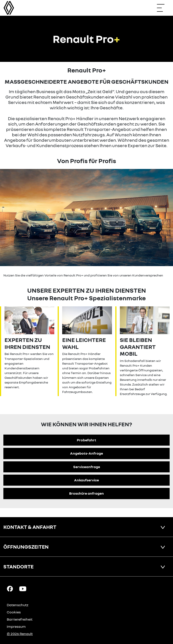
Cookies (14, 612)
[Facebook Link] (10, 588)
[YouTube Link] (23, 588)
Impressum (16, 626)
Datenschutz (18, 605)
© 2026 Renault (20, 634)
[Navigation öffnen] (163, 8)
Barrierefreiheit (20, 619)
